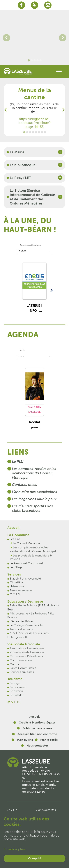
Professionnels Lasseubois (27, 652)
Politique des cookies (37, 728)
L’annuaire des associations (34, 492)
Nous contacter (37, 746)
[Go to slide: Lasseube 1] (32, 60)
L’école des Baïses (22, 621)
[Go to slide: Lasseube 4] (29, 60)
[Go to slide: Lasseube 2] (38, 60)
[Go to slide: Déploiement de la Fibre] (33, 132)
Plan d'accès (49, 740)
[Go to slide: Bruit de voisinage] (45, 132)
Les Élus (15, 539)
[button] (34, 290)
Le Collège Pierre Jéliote (26, 625)
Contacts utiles (24, 485)
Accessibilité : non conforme (37, 734)
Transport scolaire (22, 629)
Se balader (17, 695)
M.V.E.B (13, 702)
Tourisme (15, 679)
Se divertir (16, 691)
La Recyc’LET (20, 178)
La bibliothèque (23, 165)
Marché (15, 664)
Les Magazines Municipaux (34, 499)
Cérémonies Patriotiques (26, 656)
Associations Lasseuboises (27, 648)
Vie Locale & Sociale (24, 644)
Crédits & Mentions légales (37, 722)
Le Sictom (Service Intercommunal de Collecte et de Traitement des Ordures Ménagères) (32, 197)
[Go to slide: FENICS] (36, 132)
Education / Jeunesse (25, 601)
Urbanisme (17, 586)
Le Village (16, 567)
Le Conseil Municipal (27, 543)
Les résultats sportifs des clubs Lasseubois (32, 508)
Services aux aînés (22, 672)
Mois (22, 350)
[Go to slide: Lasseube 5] (40, 60)
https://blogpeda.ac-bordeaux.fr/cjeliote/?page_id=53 (35, 123)
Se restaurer (18, 687)
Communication (21, 660)
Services (14, 574)
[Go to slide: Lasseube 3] (35, 60)
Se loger (15, 683)
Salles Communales (23, 668)
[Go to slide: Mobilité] (42, 132)
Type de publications (30, 245)
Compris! (34, 858)
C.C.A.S (15, 594)
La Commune (18, 535)
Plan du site (25, 740)
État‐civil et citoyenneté (25, 579)
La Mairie (17, 152)
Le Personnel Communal (26, 563)
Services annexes (21, 590)
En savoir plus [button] (14, 849)
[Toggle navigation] (59, 72)
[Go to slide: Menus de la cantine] (24, 132)
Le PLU (18, 462)
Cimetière (16, 582)
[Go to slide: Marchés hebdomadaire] (30, 132)
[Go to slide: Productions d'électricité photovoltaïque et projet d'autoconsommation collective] (39, 132)
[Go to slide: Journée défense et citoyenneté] (27, 132)
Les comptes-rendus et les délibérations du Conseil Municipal (34, 473)
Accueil (13, 528)
